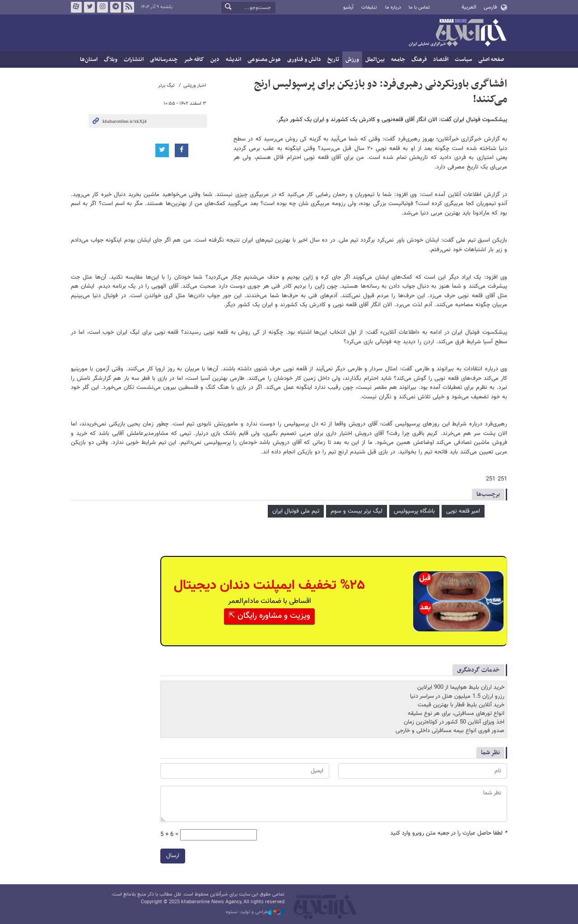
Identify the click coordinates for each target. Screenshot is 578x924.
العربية (469, 7)
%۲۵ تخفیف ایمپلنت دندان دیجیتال (269, 586)
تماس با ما (419, 7)
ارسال (173, 856)
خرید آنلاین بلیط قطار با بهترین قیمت (461, 705)
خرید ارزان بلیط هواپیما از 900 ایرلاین (461, 687)
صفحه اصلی (491, 60)
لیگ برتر (166, 86)
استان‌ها (89, 60)
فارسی (490, 7)
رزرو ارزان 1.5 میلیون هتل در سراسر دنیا (457, 696)
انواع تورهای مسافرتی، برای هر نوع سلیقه (456, 714)
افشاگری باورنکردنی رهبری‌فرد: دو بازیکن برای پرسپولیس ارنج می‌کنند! (381, 92)
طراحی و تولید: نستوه (255, 912)
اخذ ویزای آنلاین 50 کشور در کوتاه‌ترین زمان (454, 722)
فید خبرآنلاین (129, 7)
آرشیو (348, 7)
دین (215, 60)
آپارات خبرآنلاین (76, 7)
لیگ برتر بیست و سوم (357, 511)
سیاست (463, 60)
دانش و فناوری (304, 60)
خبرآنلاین (457, 33)
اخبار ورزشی (195, 86)
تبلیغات (369, 7)
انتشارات (134, 60)
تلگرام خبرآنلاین (116, 7)
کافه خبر (194, 60)
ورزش (352, 60)
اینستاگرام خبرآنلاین (103, 7)
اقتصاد (441, 60)
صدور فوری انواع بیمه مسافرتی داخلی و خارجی (450, 731)
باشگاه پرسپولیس (414, 511)
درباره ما (393, 7)
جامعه (398, 60)
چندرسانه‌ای (164, 60)
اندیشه (233, 60)
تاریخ (333, 60)
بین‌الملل (375, 60)
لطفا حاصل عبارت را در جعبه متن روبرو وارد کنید (449, 833)
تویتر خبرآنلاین (89, 7)
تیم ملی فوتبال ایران (296, 511)
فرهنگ (419, 60)
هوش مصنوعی (264, 60)
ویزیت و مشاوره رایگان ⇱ (269, 616)
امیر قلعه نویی (463, 511)
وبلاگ (111, 60)
